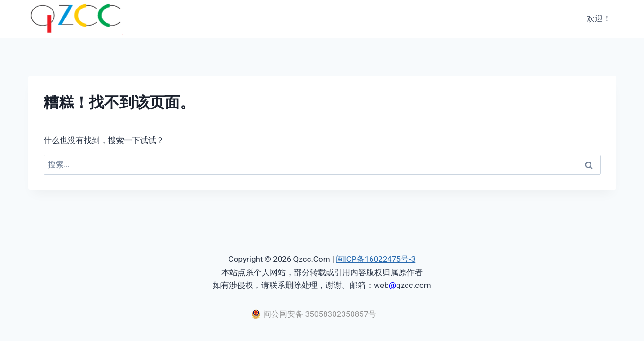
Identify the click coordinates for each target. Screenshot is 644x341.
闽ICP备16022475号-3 (376, 259)
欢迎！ (599, 18)
